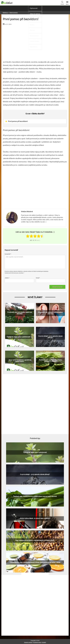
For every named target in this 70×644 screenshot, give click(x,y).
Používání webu (37, 642)
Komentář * (8, 254)
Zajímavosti (34, 8)
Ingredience (33, 47)
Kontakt (44, 642)
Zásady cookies (28, 642)
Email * (38, 278)
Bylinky (32, 25)
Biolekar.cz (6, 13)
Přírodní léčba (34, 19)
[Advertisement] (35, 185)
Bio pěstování (34, 36)
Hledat (62, 3)
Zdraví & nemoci (35, 14)
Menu (67, 2)
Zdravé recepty (35, 41)
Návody (32, 30)
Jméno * (7, 278)
